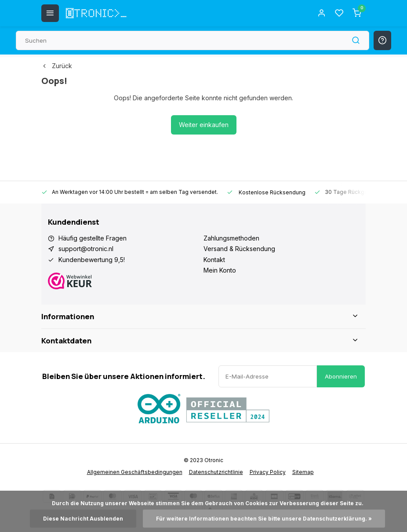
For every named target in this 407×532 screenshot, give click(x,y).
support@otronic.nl (86, 249)
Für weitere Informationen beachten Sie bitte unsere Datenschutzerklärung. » (264, 519)
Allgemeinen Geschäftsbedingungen (135, 472)
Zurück (57, 66)
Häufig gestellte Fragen (93, 238)
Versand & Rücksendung (239, 249)
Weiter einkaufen (204, 125)
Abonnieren (341, 376)
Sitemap (303, 472)
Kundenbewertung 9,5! (92, 260)
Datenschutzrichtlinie (216, 472)
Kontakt (214, 260)
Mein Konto (220, 270)
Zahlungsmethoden (231, 238)
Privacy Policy (268, 472)
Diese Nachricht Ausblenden (83, 519)
